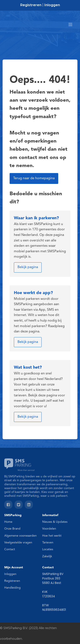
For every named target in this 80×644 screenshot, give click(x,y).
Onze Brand (12, 529)
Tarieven (48, 543)
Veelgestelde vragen (18, 543)
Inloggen (52, 5)
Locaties (48, 549)
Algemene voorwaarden (20, 536)
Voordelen (49, 529)
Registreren (31, 5)
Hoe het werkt (52, 536)
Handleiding (12, 588)
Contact (10, 549)
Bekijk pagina (28, 267)
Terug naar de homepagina (34, 178)
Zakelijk (47, 556)
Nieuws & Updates (55, 522)
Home (8, 522)
